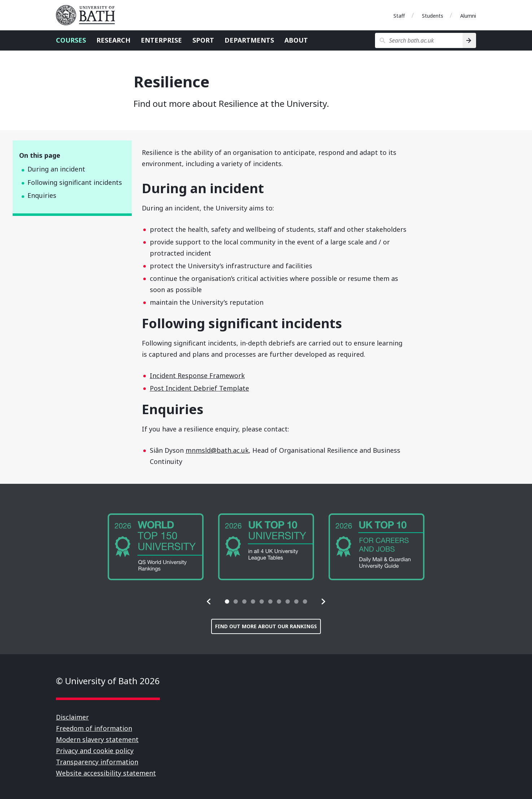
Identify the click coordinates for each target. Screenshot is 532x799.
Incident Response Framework (197, 375)
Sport (203, 40)
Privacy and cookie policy (95, 751)
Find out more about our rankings (266, 626)
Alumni (468, 16)
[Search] (469, 40)
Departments (249, 40)
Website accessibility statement (106, 773)
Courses (71, 40)
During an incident (56, 169)
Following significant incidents (75, 182)
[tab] (227, 602)
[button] (209, 602)
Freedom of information (94, 728)
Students (433, 16)
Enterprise (161, 40)
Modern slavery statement (97, 739)
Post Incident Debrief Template (199, 388)
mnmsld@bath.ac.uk (217, 450)
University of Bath (88, 15)
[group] (156, 547)
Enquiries (42, 195)
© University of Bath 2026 (108, 681)
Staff (399, 16)
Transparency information (97, 762)
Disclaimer (72, 717)
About (296, 40)
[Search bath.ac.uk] (419, 40)
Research (113, 40)
